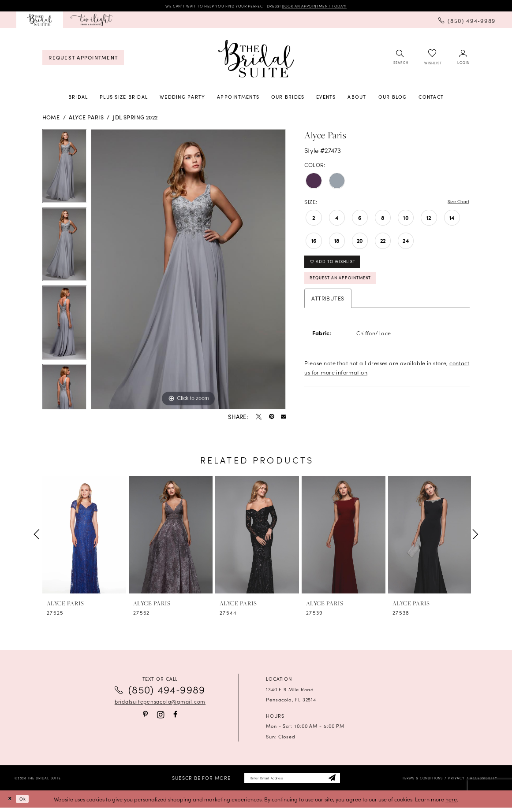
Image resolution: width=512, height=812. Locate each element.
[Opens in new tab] (92, 22)
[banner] (256, 60)
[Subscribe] (344, 781)
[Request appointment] (83, 59)
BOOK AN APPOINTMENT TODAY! (332, 6)
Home (51, 119)
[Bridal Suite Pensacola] (40, 22)
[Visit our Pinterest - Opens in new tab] (145, 716)
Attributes (328, 309)
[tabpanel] (65, 170)
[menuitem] (40, 22)
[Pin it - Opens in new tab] (271, 418)
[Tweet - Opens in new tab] (259, 418)
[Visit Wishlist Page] (432, 59)
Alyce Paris (86, 119)
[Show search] (400, 59)
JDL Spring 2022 (135, 119)
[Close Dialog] (11, 803)
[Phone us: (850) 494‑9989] (467, 22)
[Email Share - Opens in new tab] (283, 418)
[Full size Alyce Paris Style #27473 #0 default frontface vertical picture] (188, 271)
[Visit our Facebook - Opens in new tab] (175, 716)
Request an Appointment (350, 287)
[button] (463, 59)
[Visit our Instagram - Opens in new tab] (161, 716)
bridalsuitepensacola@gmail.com (160, 703)
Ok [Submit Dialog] (28, 803)
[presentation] (84, 536)
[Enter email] (292, 781)
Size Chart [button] (456, 203)
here (451, 803)
